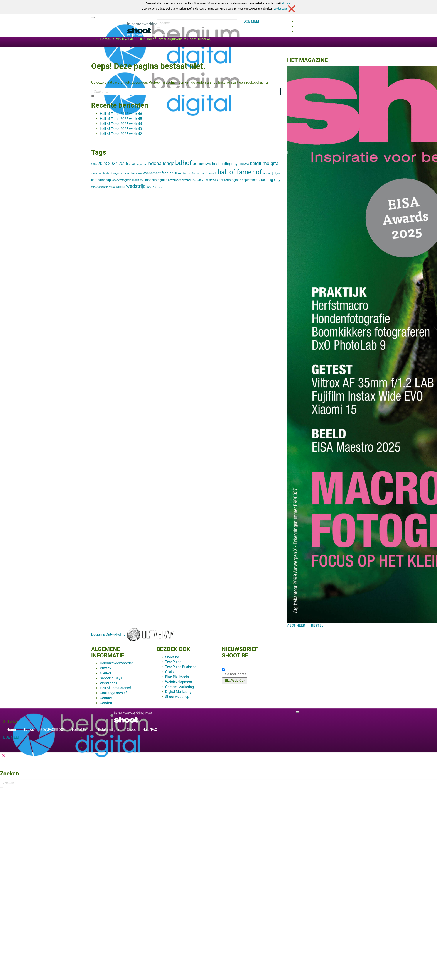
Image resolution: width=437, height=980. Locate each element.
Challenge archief (113, 693)
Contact (106, 698)
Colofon (106, 703)
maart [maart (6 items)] (136, 180)
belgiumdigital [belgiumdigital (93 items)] (265, 163)
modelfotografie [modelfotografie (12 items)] (156, 180)
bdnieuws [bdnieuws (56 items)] (202, 164)
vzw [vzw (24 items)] (112, 186)
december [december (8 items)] (129, 173)
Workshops (109, 683)
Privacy (106, 668)
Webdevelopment (179, 682)
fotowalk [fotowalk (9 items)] (211, 173)
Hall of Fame (155, 39)
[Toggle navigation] (93, 18)
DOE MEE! (251, 21)
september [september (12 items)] (249, 180)
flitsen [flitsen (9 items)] (178, 173)
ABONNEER (296, 625)
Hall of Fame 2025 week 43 (121, 129)
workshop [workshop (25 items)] (154, 186)
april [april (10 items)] (132, 164)
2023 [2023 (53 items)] (102, 164)
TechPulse (173, 662)
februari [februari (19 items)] (168, 173)
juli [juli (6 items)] (274, 173)
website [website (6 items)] (121, 187)
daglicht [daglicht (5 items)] (118, 173)
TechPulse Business (181, 667)
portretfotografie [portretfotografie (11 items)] (230, 180)
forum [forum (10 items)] (187, 173)
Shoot (192, 39)
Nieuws (115, 39)
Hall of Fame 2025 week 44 (121, 124)
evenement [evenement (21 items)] (152, 173)
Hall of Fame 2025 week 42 (121, 134)
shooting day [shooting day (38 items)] (269, 180)
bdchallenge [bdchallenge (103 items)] (161, 163)
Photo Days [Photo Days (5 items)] (198, 180)
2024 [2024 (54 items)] (113, 164)
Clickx (170, 672)
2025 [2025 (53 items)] (123, 164)
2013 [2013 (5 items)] (94, 164)
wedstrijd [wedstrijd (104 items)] (136, 186)
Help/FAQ (204, 39)
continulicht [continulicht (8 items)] (105, 173)
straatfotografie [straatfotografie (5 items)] (100, 187)
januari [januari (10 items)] (267, 173)
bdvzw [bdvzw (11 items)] (245, 164)
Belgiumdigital (176, 39)
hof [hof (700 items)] (257, 172)
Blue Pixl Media (177, 677)
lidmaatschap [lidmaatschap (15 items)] (101, 180)
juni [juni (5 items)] (278, 173)
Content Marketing (180, 687)
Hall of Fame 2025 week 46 (121, 114)
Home (105, 39)
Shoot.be (172, 657)
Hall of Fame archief (116, 688)
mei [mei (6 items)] (142, 180)
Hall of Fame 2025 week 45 (121, 119)
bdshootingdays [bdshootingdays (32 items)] (226, 164)
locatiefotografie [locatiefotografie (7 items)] (121, 180)
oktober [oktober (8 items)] (187, 180)
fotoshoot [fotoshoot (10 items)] (198, 173)
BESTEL (317, 625)
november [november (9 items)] (175, 180)
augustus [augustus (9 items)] (142, 164)
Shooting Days (111, 678)
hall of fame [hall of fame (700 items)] (235, 172)
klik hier (286, 3)
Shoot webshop (177, 697)
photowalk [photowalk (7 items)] (212, 180)
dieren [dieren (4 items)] (139, 173)
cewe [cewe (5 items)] (94, 173)
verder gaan (285, 9)
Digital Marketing (178, 692)
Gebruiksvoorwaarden (117, 663)
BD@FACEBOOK (133, 39)
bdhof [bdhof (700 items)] (184, 163)
